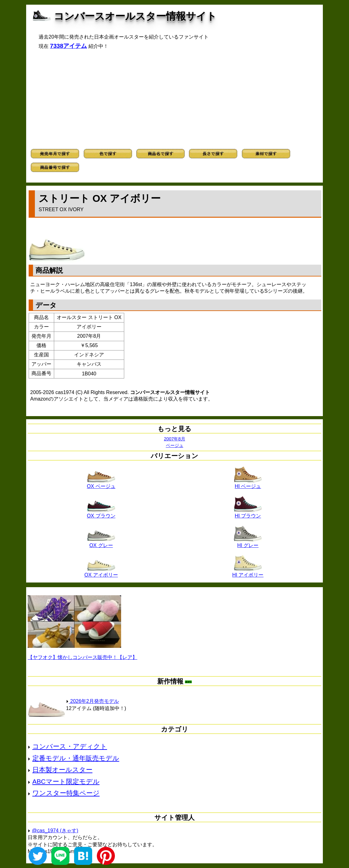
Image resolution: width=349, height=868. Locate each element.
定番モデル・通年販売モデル (76, 758)
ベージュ (175, 445)
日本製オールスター (62, 770)
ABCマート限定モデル (66, 781)
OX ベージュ (101, 484)
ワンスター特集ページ (66, 793)
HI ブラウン (248, 513)
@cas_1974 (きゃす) (55, 831)
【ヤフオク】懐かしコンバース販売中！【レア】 (83, 657)
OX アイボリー (101, 573)
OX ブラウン (101, 513)
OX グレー (101, 543)
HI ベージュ (248, 484)
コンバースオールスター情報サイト (135, 16)
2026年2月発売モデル (92, 701)
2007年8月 (174, 439)
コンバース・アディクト (70, 746)
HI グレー (248, 543)
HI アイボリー (248, 573)
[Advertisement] (174, 99)
